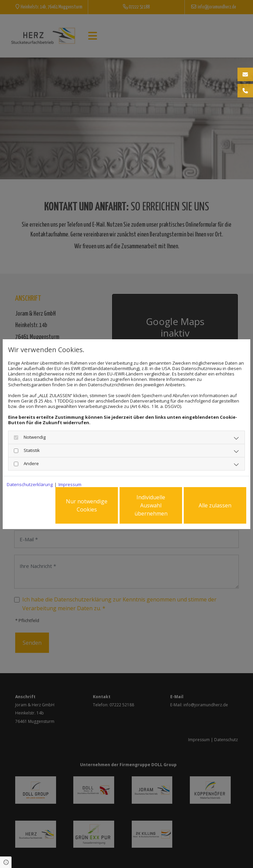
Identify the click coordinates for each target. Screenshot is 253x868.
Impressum (70, 484)
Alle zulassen (215, 505)
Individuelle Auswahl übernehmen (151, 505)
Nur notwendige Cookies (87, 505)
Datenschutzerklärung (30, 484)
